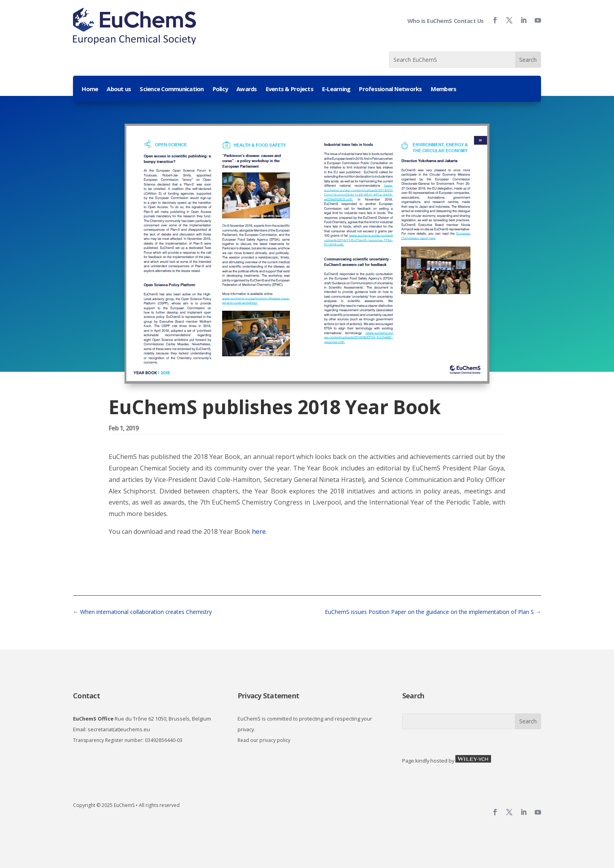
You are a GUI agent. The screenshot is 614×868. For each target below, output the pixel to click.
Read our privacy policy (264, 740)
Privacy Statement (268, 696)
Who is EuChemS (430, 21)
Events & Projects (290, 89)
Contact (86, 696)
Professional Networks (390, 89)
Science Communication (172, 89)
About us (119, 89)
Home (90, 89)
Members (444, 89)
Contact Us (469, 21)
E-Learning (336, 89)
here (259, 532)
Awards (247, 89)
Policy (220, 89)
